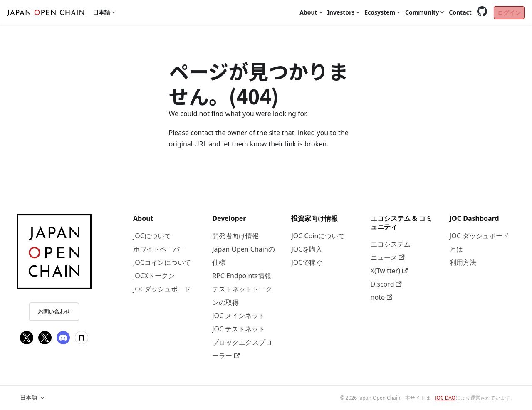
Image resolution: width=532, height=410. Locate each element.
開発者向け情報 (235, 236)
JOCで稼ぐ (307, 262)
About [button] (308, 12)
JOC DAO (445, 398)
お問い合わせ (54, 311)
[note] (82, 338)
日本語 (32, 398)
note (382, 297)
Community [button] (422, 12)
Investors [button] (341, 12)
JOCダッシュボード (162, 289)
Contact (460, 12)
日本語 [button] (101, 12)
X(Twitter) (389, 271)
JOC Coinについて (318, 236)
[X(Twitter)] (27, 338)
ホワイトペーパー (160, 249)
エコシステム (391, 244)
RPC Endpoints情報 (242, 276)
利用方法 (463, 262)
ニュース (388, 257)
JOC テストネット (239, 329)
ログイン (509, 13)
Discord (386, 284)
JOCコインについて (162, 262)
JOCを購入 (307, 249)
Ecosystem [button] (380, 12)
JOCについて (152, 236)
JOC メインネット (239, 316)
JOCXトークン (154, 276)
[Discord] (63, 338)
